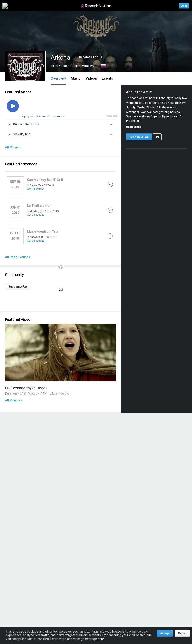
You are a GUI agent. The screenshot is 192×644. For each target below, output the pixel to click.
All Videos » (14, 400)
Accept (165, 633)
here (101, 639)
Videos (91, 78)
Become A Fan (18, 287)
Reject (182, 633)
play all (29, 116)
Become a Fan (89, 57)
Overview (58, 78)
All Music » (13, 147)
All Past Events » (18, 257)
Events (107, 78)
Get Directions (36, 189)
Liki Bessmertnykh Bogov (26, 388)
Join (184, 6)
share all (43, 116)
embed (58, 116)
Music (76, 78)
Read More (133, 127)
